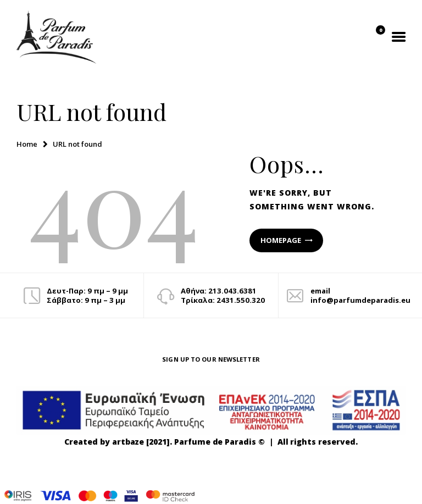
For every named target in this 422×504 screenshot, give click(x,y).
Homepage (281, 240)
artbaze (128, 442)
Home (27, 144)
